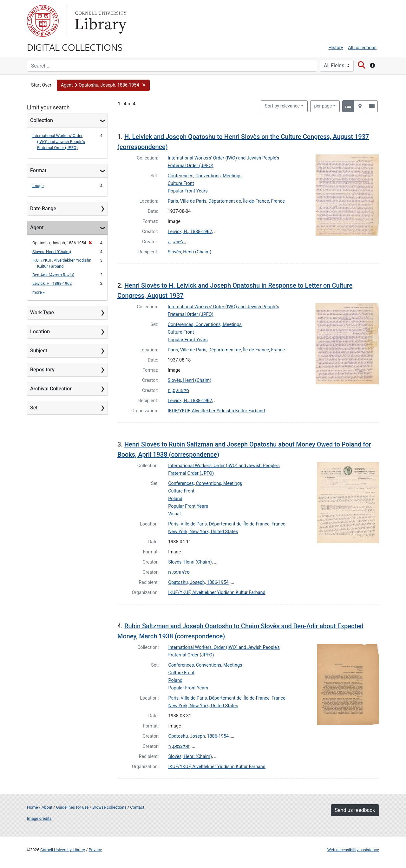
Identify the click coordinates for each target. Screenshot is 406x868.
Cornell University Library (63, 850)
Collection (42, 120)
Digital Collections (75, 47)
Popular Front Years (188, 191)
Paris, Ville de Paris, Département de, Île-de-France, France (226, 201)
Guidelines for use (72, 807)
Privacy (95, 850)
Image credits (39, 818)
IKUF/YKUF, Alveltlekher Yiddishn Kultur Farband (216, 411)
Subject (39, 351)
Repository (42, 370)
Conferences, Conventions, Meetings (205, 176)
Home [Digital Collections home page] (32, 807)
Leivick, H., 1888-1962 (52, 283)
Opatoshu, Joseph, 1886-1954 (198, 582)
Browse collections (109, 807)
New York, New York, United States (203, 532)
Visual (174, 514)
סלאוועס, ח (178, 391)
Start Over (41, 85)
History (336, 48)
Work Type (42, 313)
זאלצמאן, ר (179, 746)
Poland (175, 499)
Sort (282, 106)
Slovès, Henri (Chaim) (52, 252)
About (47, 807)
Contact (137, 807)
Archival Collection (51, 389)
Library (100, 21)
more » (39, 292)
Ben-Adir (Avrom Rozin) (53, 275)
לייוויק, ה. (176, 242)
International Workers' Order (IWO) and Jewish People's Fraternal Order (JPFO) (59, 142)
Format (38, 170)
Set (34, 408)
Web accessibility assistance (353, 850)
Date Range (43, 209)
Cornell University (43, 21)
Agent (37, 228)
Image (38, 186)
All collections (362, 48)
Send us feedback (355, 810)
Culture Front (181, 183)
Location (40, 332)
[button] (103, 85)
